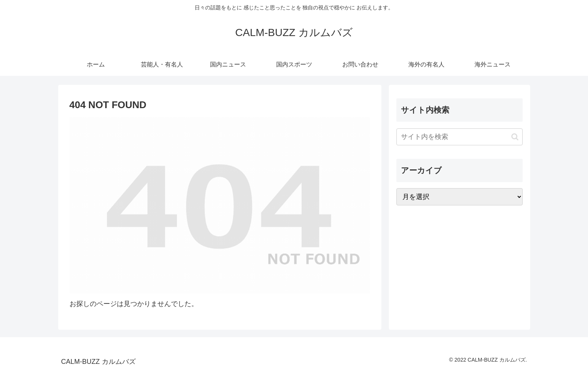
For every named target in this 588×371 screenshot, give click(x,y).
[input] (460, 137)
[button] (515, 137)
